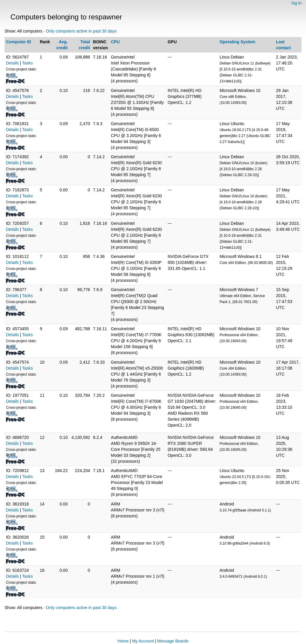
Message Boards (173, 641)
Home (123, 641)
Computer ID (19, 42)
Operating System (238, 42)
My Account (143, 641)
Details (12, 63)
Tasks (27, 63)
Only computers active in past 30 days (81, 31)
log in (297, 3)
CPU (115, 42)
